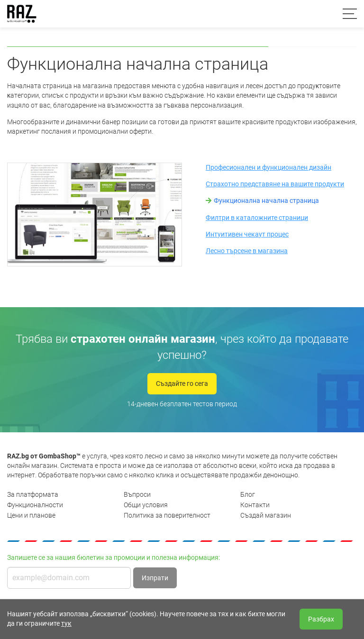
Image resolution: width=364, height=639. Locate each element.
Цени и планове (31, 515)
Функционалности (35, 505)
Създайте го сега (182, 383)
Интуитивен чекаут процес (247, 234)
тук (66, 623)
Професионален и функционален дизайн (268, 167)
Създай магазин (266, 515)
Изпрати (155, 578)
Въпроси (137, 494)
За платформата (33, 494)
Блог (248, 494)
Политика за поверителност (167, 515)
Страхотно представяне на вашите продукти (275, 184)
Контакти (255, 505)
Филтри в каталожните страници (257, 218)
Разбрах (321, 619)
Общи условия (146, 505)
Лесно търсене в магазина (247, 251)
